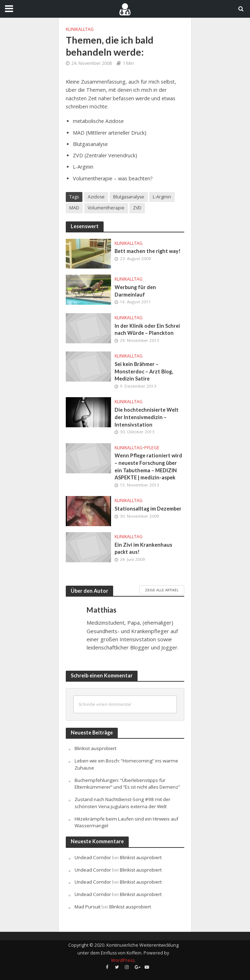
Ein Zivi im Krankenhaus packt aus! (143, 548)
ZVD (137, 208)
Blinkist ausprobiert (95, 748)
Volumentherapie (106, 208)
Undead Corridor (93, 857)
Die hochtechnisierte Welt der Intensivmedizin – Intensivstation (147, 417)
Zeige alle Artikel (162, 590)
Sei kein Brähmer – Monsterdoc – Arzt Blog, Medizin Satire (144, 371)
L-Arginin (162, 197)
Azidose (96, 197)
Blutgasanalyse (129, 197)
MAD (74, 208)
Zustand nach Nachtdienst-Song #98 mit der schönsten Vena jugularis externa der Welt (123, 803)
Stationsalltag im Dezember (148, 509)
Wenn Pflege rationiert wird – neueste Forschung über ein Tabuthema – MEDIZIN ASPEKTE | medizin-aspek (148, 466)
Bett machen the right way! (148, 251)
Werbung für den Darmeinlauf (135, 291)
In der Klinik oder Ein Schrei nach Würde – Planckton (147, 330)
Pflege (152, 448)
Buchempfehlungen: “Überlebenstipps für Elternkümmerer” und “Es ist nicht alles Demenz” (127, 784)
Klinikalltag (80, 29)
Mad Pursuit (88, 907)
